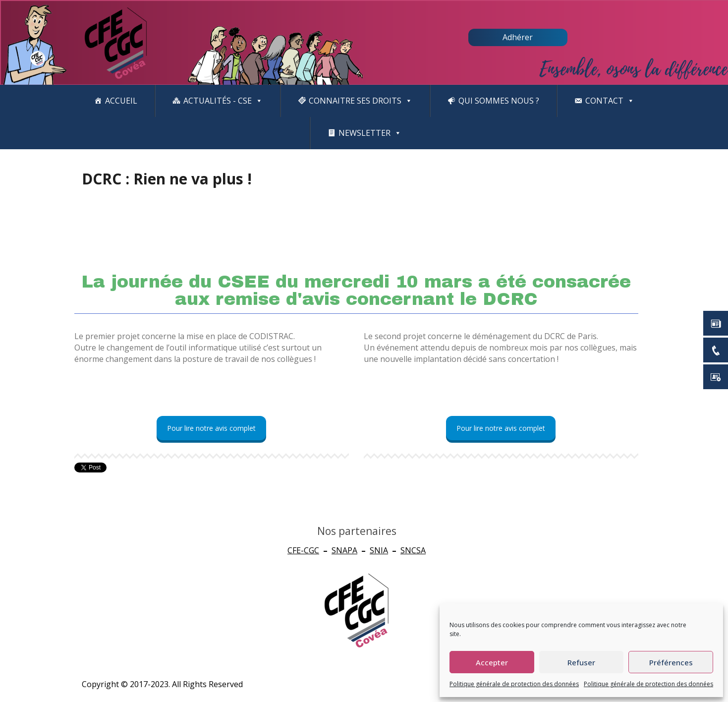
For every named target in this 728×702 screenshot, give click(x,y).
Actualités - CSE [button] (223, 101)
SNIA (379, 550)
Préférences (671, 662)
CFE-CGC (303, 550)
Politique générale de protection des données (514, 684)
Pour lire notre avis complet (211, 428)
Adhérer (518, 37)
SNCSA (413, 550)
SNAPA (344, 550)
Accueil (121, 101)
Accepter (492, 662)
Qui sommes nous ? (499, 101)
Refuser (581, 662)
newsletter (370, 133)
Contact (610, 101)
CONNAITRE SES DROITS (361, 101)
